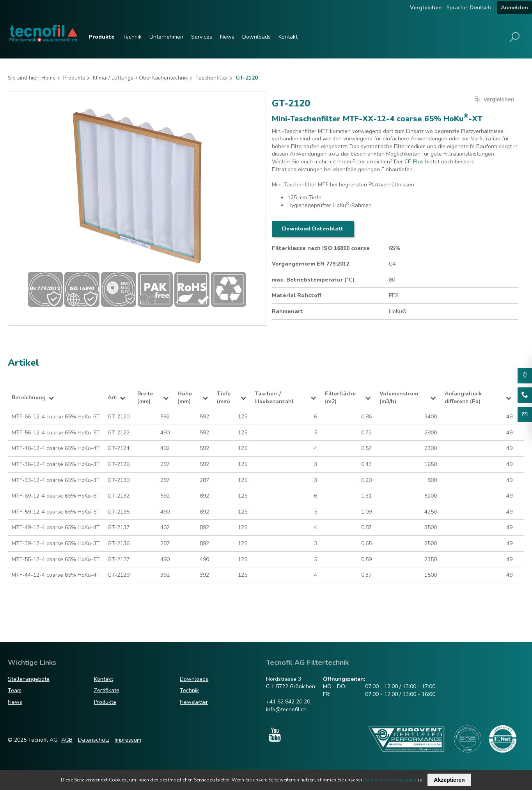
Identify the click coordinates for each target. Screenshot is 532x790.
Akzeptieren (449, 780)
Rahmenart (287, 311)
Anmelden (514, 8)
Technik (132, 37)
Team (15, 690)
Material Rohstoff (297, 295)
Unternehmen (166, 37)
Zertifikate (107, 690)
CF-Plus (414, 162)
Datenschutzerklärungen (390, 780)
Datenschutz (94, 740)
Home (49, 78)
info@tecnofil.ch (286, 709)
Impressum (128, 740)
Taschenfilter (212, 78)
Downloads (256, 37)
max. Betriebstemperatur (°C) (313, 280)
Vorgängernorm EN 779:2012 (311, 264)
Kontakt (288, 37)
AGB (67, 740)
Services (202, 37)
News (227, 37)
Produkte (102, 37)
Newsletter (194, 702)
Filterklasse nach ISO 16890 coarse (321, 248)
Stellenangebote (29, 679)
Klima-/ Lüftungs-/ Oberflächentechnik (140, 78)
